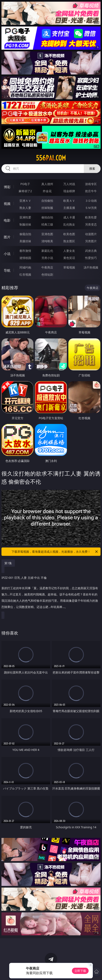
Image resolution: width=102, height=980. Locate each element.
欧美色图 (69, 234)
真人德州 (47, 184)
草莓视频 (69, 267)
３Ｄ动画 (91, 201)
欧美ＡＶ (69, 201)
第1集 (8, 563)
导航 (7, 270)
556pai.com (51, 158)
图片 (7, 237)
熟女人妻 (25, 208)
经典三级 (47, 224)
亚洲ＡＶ (25, 201)
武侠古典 (91, 251)
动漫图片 (91, 234)
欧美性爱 (91, 217)
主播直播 (69, 208)
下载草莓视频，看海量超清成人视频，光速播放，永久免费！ (55, 552)
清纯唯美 (47, 241)
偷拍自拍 (47, 217)
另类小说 (47, 258)
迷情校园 (25, 258)
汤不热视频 (91, 267)
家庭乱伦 (47, 251)
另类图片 (91, 241)
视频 (7, 204)
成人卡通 (69, 217)
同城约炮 (25, 267)
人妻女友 (69, 251)
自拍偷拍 (47, 201)
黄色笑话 (69, 258)
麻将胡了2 (25, 191)
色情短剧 (47, 274)
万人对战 (69, 184)
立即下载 (80, 971)
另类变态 (91, 224)
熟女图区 (69, 241)
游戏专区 (91, 184)
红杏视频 (25, 274)
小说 (7, 254)
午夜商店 (47, 267)
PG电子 (25, 184)
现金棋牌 (69, 191)
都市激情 (25, 251)
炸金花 (47, 191)
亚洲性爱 (25, 217)
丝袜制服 (47, 208)
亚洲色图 (47, 234)
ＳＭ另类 (91, 208)
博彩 (7, 187)
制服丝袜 (25, 224)
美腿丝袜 (25, 241)
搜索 (92, 168)
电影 (7, 220)
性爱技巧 (91, 258)
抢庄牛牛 (91, 191)
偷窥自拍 (25, 234)
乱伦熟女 (69, 224)
